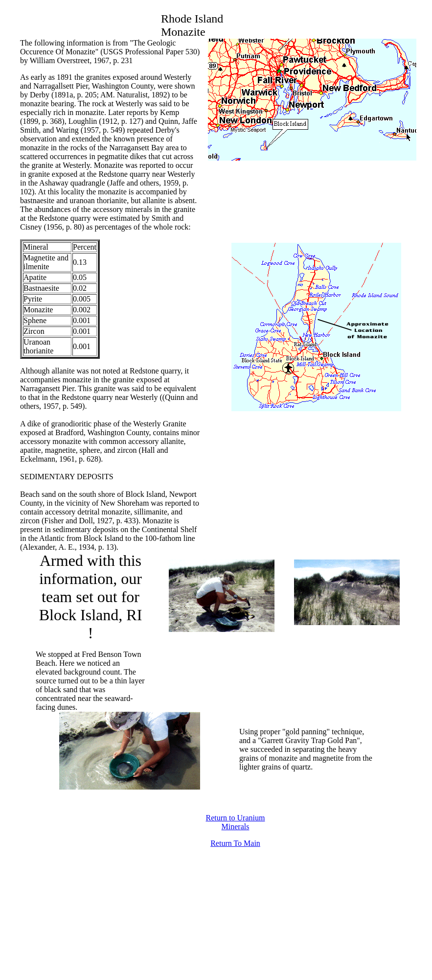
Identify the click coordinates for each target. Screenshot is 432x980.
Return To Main (235, 843)
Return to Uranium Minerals (236, 822)
